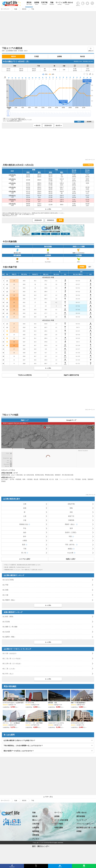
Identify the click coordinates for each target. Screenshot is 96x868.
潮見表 (29, 4)
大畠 (25, 520)
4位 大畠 (5, 595)
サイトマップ (81, 820)
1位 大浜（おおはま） (10, 653)
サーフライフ (5, 800)
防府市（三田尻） (71, 532)
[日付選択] (48, 126)
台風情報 (36, 828)
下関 (25, 549)
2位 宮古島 (6, 622)
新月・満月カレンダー (41, 846)
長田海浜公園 (44, 479)
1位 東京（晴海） (8, 617)
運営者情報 (81, 816)
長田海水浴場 (39, 475)
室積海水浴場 (6, 475)
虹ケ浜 (52, 479)
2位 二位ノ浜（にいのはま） (12, 658)
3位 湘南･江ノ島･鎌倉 (10, 627)
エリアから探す (25, 559)
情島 (71, 508)
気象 (52, 4)
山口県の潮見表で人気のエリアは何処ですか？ (19, 740)
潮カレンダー (37, 820)
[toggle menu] (93, 3)
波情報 (37, 4)
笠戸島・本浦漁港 (15, 479)
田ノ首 (24, 553)
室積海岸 (58, 475)
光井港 (84, 479)
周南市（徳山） (70, 524)
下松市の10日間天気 (25, 375)
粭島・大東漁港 (28, 479)
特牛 (25, 536)
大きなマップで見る (8, 470)
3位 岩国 (5, 590)
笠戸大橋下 (5, 479)
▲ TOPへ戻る (48, 797)
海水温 (82, 56)
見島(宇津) (71, 504)
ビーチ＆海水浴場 (61, 820)
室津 (71, 528)
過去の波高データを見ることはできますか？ (19, 751)
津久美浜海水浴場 (68, 475)
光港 (57, 479)
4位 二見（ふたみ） (9, 669)
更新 (60, 220)
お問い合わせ (67, 4)
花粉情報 (36, 835)
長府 (24, 545)
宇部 (70, 536)
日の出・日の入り (39, 843)
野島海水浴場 (49, 475)
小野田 (25, 541)
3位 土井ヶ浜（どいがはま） (12, 663)
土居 (25, 516)
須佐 (71, 512)
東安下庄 (71, 516)
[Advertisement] (48, 29)
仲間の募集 (59, 828)
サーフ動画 (59, 824)
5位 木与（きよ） (8, 674)
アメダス (36, 839)
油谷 (25, 532)
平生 (25, 528)
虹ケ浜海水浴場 (29, 475)
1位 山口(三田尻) (8, 580)
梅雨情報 (36, 831)
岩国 (25, 508)
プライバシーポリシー (85, 824)
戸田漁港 (78, 479)
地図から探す (71, 559)
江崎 (25, 504)
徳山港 (36, 479)
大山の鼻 (70, 553)
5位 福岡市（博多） (9, 637)
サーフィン (59, 4)
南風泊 (70, 549)
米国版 (79, 831)
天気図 (36, 56)
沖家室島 (71, 520)
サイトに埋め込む (88, 165)
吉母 (71, 541)
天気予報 (44, 4)
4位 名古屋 (6, 632)
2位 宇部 (5, 585)
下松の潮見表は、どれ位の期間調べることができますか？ (23, 746)
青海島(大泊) (24, 524)
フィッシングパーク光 (66, 479)
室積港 (3, 481)
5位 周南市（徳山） (9, 600)
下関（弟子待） (70, 545)
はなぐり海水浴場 (17, 475)
